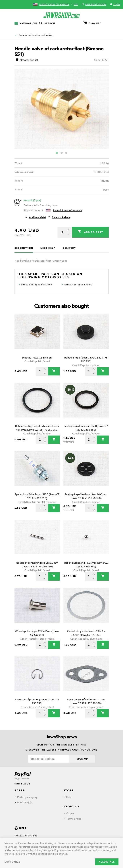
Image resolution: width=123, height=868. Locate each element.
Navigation (26, 23)
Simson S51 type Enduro (78, 284)
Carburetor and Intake (40, 35)
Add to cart (93, 232)
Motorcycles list (27, 60)
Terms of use (74, 819)
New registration (94, 5)
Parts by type (25, 802)
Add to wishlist (37, 217)
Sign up (82, 759)
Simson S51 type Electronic (37, 284)
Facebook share (61, 217)
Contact (71, 813)
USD (76, 4)
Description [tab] (24, 248)
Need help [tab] (48, 248)
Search (47, 23)
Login (115, 5)
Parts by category (27, 797)
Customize (12, 862)
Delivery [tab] (69, 248)
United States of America (54, 4)
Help (69, 797)
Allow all (107, 862)
